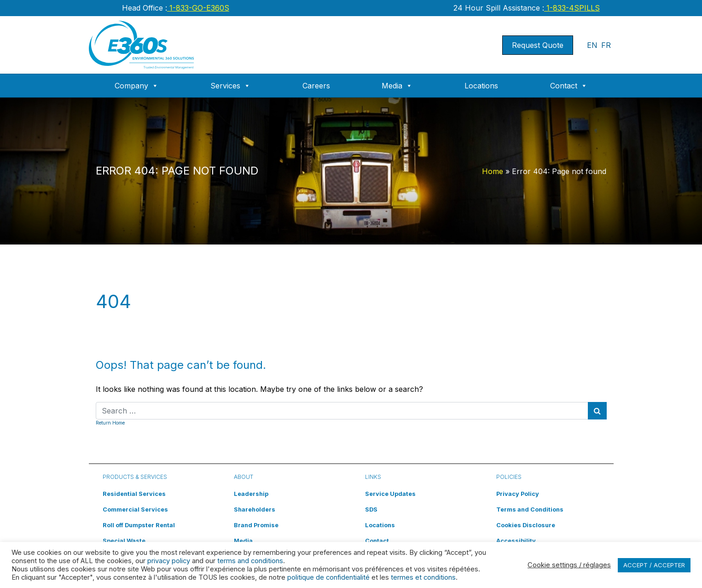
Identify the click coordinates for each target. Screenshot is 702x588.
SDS (371, 509)
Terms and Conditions (530, 509)
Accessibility (516, 541)
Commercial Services (135, 509)
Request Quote (538, 45)
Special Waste (124, 541)
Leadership (251, 494)
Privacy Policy (518, 494)
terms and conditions (250, 561)
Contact (569, 86)
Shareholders (255, 509)
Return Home (110, 423)
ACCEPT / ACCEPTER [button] (654, 565)
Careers (316, 86)
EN (592, 45)
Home (493, 171)
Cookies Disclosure (526, 525)
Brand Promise (256, 525)
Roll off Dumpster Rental (139, 525)
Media (397, 86)
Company (136, 86)
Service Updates (390, 494)
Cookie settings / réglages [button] (569, 565)
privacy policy (169, 561)
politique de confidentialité (328, 577)
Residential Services (134, 494)
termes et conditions (423, 577)
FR (606, 45)
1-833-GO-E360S (198, 8)
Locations (481, 86)
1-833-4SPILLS (572, 8)
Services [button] (230, 86)
